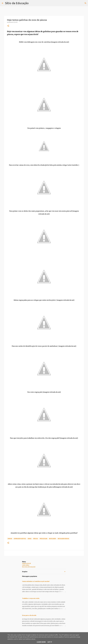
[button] (8, 26)
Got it (50, 642)
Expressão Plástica (20, 539)
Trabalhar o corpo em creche (31, 598)
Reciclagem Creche (63, 539)
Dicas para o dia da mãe (29, 615)
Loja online (26, 565)
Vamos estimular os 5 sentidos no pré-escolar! (36, 581)
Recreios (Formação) (29, 567)
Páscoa (36, 539)
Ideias (30, 539)
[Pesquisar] (85, 3)
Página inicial (26, 563)
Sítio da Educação (17, 3)
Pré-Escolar (43, 539)
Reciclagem (52, 539)
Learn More (41, 642)
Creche (10, 539)
